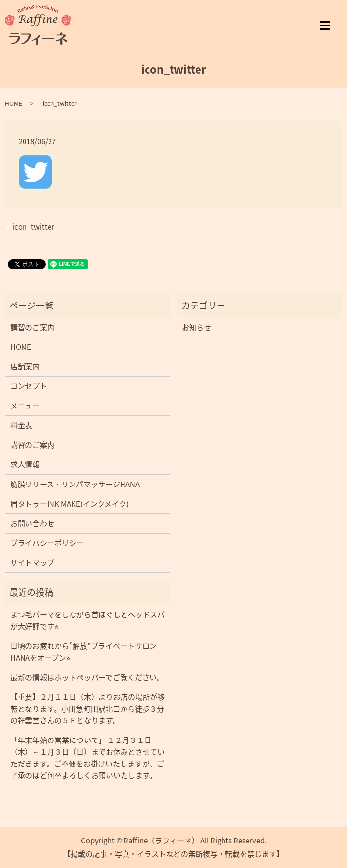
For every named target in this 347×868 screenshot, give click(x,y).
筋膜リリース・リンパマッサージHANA (75, 484)
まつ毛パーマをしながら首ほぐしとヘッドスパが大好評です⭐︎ (87, 620)
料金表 (21, 425)
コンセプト (29, 386)
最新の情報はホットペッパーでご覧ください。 (87, 677)
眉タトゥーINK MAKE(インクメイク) (70, 504)
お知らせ (197, 327)
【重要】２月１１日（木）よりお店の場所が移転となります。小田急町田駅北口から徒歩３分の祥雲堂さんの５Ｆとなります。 (87, 709)
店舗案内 (25, 366)
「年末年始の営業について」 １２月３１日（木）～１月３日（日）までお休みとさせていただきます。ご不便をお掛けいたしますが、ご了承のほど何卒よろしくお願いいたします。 (87, 758)
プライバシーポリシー (47, 543)
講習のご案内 (32, 327)
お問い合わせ (32, 523)
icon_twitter (33, 227)
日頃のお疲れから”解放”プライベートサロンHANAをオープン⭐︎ (84, 652)
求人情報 (25, 464)
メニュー (25, 406)
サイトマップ (32, 562)
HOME (13, 103)
